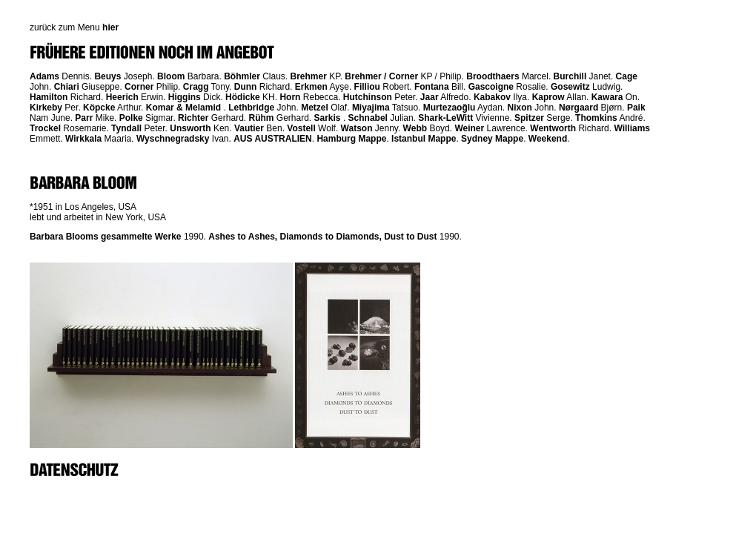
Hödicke (243, 97)
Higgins (185, 97)
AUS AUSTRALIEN (273, 139)
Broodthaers (493, 76)
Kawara (607, 97)
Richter (193, 118)
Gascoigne (491, 87)
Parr (84, 118)
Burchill (570, 76)
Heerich (122, 97)
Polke (131, 118)
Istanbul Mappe (424, 139)
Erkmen (311, 87)
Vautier (249, 128)
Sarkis (328, 118)
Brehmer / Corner (381, 76)
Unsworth (190, 128)
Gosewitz (570, 87)
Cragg (196, 87)
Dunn (246, 87)
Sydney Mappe (492, 139)
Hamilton (49, 97)
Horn (290, 97)
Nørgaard (578, 108)
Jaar (430, 97)
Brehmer (309, 76)
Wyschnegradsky (173, 139)
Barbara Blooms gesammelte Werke (106, 237)
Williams (632, 128)
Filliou (367, 87)
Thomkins (596, 118)
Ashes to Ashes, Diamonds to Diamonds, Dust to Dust (322, 237)
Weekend (548, 139)
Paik (636, 108)
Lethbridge (251, 108)
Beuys (107, 76)
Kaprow (548, 97)
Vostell (301, 128)
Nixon (520, 108)
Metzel (315, 108)
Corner (139, 87)
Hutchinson (368, 97)
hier (110, 27)
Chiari (67, 87)
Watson (357, 128)
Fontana (432, 87)
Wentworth (553, 128)
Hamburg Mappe (351, 139)
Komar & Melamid (183, 108)
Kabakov (492, 97)
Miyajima (371, 108)
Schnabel (368, 118)
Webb (415, 128)
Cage (627, 76)
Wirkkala (83, 139)
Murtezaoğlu (450, 108)
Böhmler (242, 76)
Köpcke (99, 108)
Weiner (469, 128)
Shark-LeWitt (445, 118)
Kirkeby (46, 108)
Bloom (171, 76)
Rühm (261, 118)
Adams (44, 76)
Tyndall (126, 128)
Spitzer (529, 118)
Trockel (45, 128)
